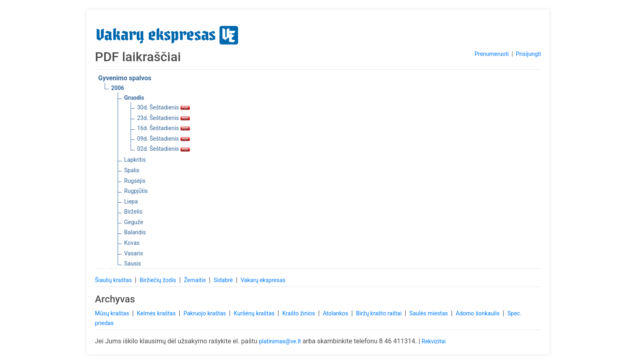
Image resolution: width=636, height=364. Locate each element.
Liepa (131, 201)
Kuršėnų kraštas (255, 313)
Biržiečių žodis (158, 280)
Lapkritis (135, 160)
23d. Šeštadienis (163, 118)
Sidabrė (224, 280)
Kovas (132, 243)
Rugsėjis (135, 181)
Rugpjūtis (136, 191)
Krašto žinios (299, 313)
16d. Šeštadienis (163, 128)
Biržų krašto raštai (380, 313)
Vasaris (133, 253)
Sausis (133, 263)
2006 (118, 88)
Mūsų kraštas (113, 313)
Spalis (132, 170)
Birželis (133, 212)
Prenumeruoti (492, 54)
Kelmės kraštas (157, 313)
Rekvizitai (434, 341)
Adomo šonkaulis (479, 313)
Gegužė (134, 222)
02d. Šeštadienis (163, 149)
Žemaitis (196, 280)
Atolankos (336, 313)
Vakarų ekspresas (263, 280)
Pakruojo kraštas (205, 313)
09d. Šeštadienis (163, 139)
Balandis (135, 232)
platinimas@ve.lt (280, 341)
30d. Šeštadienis (163, 107)
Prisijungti (529, 54)
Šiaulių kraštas (114, 280)
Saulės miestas (429, 313)
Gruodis (134, 98)
